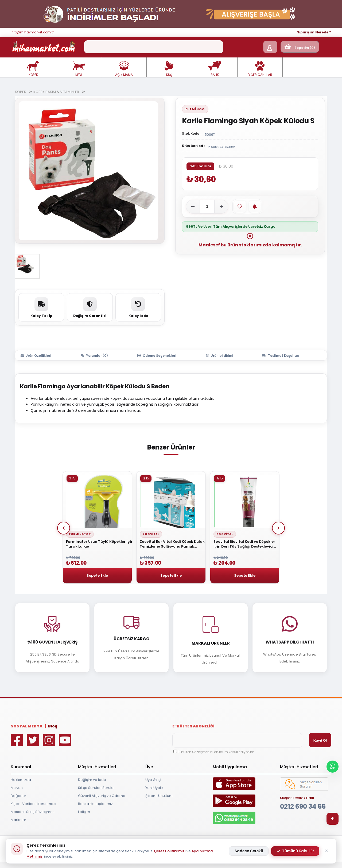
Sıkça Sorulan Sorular (96, 788)
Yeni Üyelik (154, 788)
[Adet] (207, 207)
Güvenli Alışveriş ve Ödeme (102, 796)
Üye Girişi (153, 780)
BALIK (215, 69)
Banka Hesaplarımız (95, 804)
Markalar (18, 820)
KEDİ (79, 69)
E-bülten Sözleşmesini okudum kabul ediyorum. (216, 752)
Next (278, 528)
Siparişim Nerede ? (314, 32)
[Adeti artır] (221, 207)
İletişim (84, 812)
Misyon (17, 788)
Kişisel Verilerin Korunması (33, 804)
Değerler (18, 796)
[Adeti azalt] (193, 207)
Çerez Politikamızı (170, 851)
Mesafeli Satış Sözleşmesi (33, 812)
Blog (53, 726)
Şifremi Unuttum (159, 796)
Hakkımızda (21, 780)
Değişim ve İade (92, 780)
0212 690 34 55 (303, 806)
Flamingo (195, 109)
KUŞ (169, 69)
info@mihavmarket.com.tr (32, 32)
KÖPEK (33, 69)
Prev (64, 528)
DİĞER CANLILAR (260, 69)
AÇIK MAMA (124, 69)
